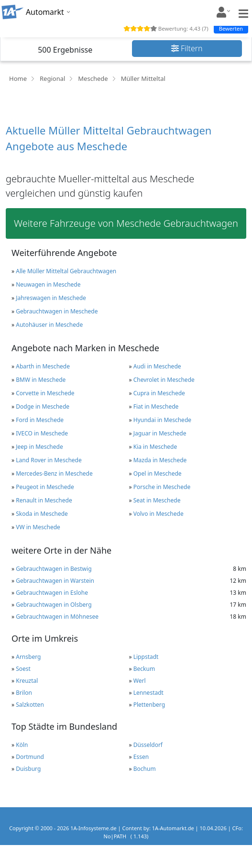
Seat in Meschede (157, 500)
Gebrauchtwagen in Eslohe (52, 593)
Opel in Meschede (158, 473)
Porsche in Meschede (162, 487)
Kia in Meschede (155, 447)
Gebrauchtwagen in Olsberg (54, 605)
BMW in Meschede (41, 380)
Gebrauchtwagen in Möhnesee (57, 617)
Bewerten (231, 28)
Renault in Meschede (44, 500)
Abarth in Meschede (43, 366)
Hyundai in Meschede (162, 420)
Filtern (187, 48)
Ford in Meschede (40, 420)
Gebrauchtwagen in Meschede (57, 311)
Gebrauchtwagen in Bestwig (54, 569)
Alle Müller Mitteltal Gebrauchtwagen (66, 271)
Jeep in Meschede (39, 447)
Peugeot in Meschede (45, 487)
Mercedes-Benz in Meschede (54, 473)
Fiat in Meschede (156, 406)
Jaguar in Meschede (160, 433)
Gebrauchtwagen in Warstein (55, 581)
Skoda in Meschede (42, 514)
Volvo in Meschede (159, 514)
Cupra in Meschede (159, 393)
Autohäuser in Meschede (49, 325)
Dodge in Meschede (43, 406)
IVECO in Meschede (42, 433)
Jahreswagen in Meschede (51, 298)
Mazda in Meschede (160, 460)
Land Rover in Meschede (49, 460)
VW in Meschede (38, 527)
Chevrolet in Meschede (164, 380)
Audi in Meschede (157, 366)
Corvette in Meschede (45, 393)
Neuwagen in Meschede (48, 284)
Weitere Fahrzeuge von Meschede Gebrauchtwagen (126, 223)
